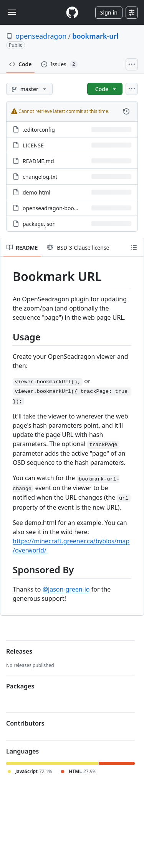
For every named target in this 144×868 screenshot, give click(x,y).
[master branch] (29, 89)
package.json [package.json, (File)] (39, 224)
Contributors (25, 723)
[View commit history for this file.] (126, 111)
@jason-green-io (66, 589)
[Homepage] (72, 12)
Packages (20, 686)
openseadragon (41, 36)
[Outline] (134, 247)
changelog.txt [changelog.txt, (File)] (40, 177)
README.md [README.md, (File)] (38, 161)
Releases (19, 651)
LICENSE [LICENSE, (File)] (33, 145)
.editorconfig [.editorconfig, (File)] (39, 130)
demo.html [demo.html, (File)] (36, 192)
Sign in (109, 12)
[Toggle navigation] (12, 12)
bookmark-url (95, 36)
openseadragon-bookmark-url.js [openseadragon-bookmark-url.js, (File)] (63, 208)
